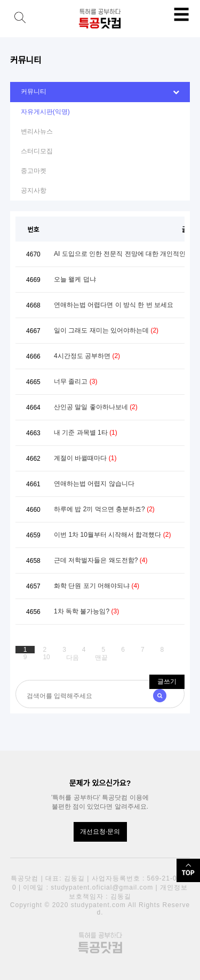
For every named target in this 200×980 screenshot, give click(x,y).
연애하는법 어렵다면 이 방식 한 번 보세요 (114, 305)
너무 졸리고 (75, 381)
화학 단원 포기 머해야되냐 (97, 586)
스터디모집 (37, 151)
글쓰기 (167, 682)
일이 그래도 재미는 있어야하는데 (106, 330)
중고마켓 (34, 171)
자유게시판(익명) (45, 112)
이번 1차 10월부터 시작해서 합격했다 (112, 535)
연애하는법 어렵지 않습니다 (94, 484)
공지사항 (34, 190)
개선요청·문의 (100, 832)
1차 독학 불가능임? (86, 611)
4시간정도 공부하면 (87, 356)
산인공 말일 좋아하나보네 (96, 407)
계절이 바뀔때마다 (85, 458)
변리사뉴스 (37, 131)
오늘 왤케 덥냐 (75, 279)
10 (46, 657)
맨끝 (101, 658)
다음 (73, 658)
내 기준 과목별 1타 (86, 433)
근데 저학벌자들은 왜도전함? (101, 560)
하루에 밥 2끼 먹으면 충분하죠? (104, 509)
